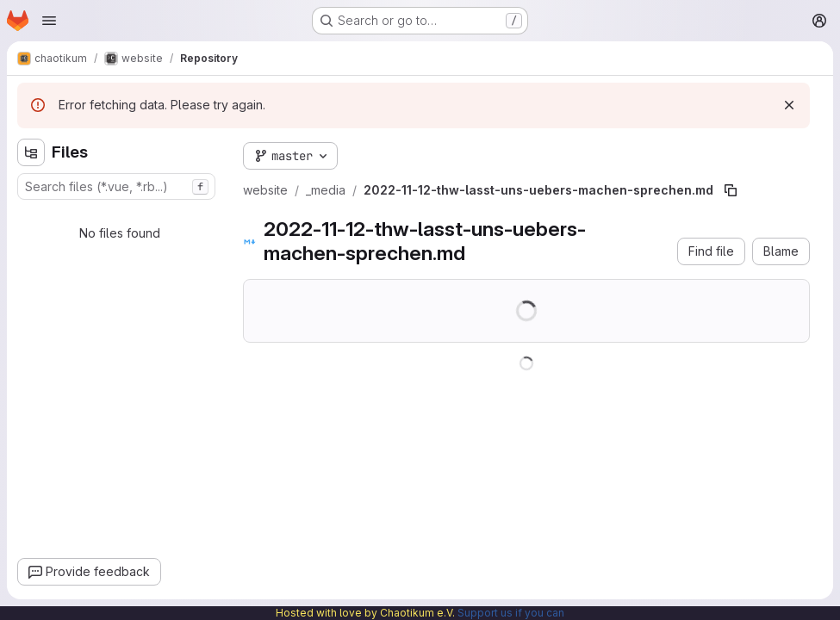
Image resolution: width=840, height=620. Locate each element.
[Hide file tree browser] (31, 152)
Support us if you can (511, 613)
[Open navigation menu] (49, 21)
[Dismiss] (789, 105)
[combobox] (116, 186)
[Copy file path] (731, 190)
